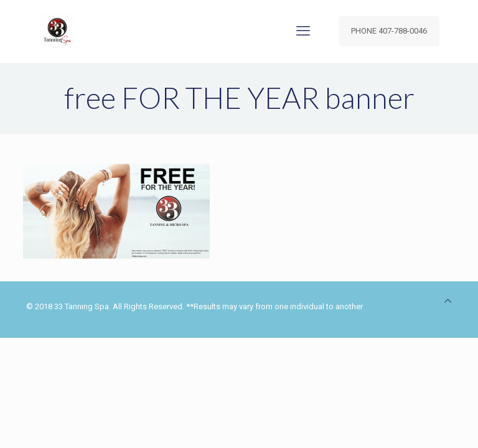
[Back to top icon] (448, 301)
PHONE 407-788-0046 (389, 31)
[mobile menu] (303, 31)
